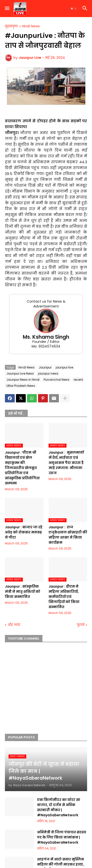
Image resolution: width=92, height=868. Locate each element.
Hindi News (31, 26)
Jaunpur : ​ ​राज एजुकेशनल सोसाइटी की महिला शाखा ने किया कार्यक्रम (68, 535)
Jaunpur (45, 367)
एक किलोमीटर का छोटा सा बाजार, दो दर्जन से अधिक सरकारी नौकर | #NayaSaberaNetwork (59, 807)
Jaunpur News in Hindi (23, 380)
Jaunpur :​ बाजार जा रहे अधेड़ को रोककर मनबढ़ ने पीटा (24, 532)
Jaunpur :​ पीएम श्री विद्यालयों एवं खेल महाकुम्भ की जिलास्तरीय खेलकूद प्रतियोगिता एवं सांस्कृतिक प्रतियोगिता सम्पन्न (22, 468)
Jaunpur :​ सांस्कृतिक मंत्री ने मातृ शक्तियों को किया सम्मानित (23, 592)
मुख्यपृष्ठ (11, 26)
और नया (14, 625)
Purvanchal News (57, 380)
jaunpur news (48, 373)
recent (78, 380)
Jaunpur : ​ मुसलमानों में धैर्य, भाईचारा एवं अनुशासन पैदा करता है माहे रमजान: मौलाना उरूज (66, 463)
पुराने (81, 625)
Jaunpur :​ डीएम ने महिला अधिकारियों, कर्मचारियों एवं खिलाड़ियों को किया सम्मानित (64, 597)
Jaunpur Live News (20, 373)
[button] (7, 9)
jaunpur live (64, 367)
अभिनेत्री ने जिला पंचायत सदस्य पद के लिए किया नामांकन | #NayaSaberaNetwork (62, 837)
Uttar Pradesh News (21, 386)
